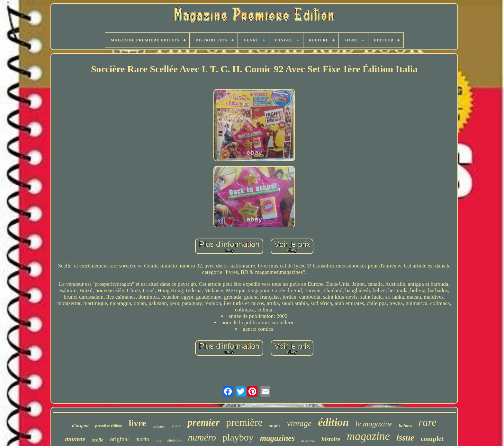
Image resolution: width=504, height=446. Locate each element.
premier (203, 422)
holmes (405, 426)
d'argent (80, 425)
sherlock (175, 440)
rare (428, 422)
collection (159, 427)
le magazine (374, 424)
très (158, 441)
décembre (308, 441)
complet (432, 439)
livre (138, 423)
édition (333, 422)
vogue (176, 426)
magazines (277, 438)
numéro (202, 437)
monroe (75, 439)
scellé (97, 440)
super (275, 425)
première (244, 422)
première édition (109, 426)
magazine (368, 436)
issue (405, 438)
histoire (331, 439)
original (119, 439)
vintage (299, 423)
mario (142, 439)
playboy (238, 437)
